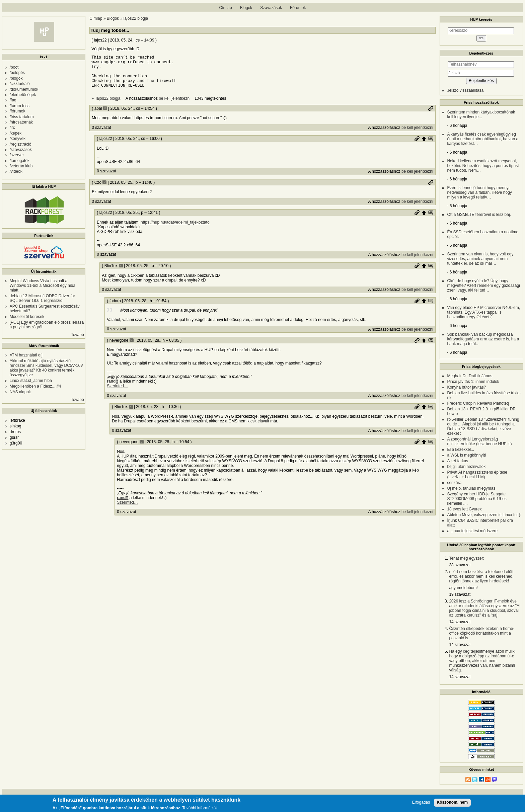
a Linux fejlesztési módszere (472, 531)
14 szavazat (460, 622)
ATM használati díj (26, 355)
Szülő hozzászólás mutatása (431, 146)
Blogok (246, 8)
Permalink (431, 115)
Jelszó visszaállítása (465, 90)
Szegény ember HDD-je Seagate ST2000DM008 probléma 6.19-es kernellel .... (477, 499)
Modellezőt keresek (27, 317)
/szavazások (21, 150)
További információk (200, 809)
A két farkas (458, 461)
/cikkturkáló (20, 84)
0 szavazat (101, 135)
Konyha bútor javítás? (466, 387)
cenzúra (454, 483)
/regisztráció (21, 144)
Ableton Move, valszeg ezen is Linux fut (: (484, 515)
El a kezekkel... (461, 450)
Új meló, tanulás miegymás (471, 488)
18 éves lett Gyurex (464, 509)
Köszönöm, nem (453, 803)
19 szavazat (460, 594)
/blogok (16, 78)
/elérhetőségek (23, 95)
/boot (14, 67)
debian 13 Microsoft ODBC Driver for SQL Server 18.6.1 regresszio (42, 298)
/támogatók (20, 161)
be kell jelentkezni (175, 105)
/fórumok (18, 111)
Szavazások (271, 8)
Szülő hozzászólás (424, 146)
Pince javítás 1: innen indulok (473, 382)
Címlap (226, 8)
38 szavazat (460, 565)
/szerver (17, 155)
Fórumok (298, 8)
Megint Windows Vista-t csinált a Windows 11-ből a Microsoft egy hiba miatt (43, 286)
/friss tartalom (22, 117)
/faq (13, 100)
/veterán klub (21, 166)
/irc (12, 128)
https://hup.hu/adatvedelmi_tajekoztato (175, 229)
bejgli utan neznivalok (466, 467)
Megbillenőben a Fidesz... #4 (35, 386)
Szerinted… (117, 393)
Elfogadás (421, 803)
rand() (112, 388)
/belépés (17, 73)
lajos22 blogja (136, 18)
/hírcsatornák (21, 122)
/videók (16, 171)
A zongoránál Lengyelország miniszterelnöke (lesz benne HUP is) (479, 441)
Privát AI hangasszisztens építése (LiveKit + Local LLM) (477, 475)
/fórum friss (20, 106)
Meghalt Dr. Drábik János (470, 376)
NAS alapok (20, 392)
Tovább (78, 335)
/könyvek (18, 139)
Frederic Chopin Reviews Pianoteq (478, 403)
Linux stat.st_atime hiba (31, 381)
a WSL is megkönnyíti (466, 455)
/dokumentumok (24, 89)
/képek (16, 133)
